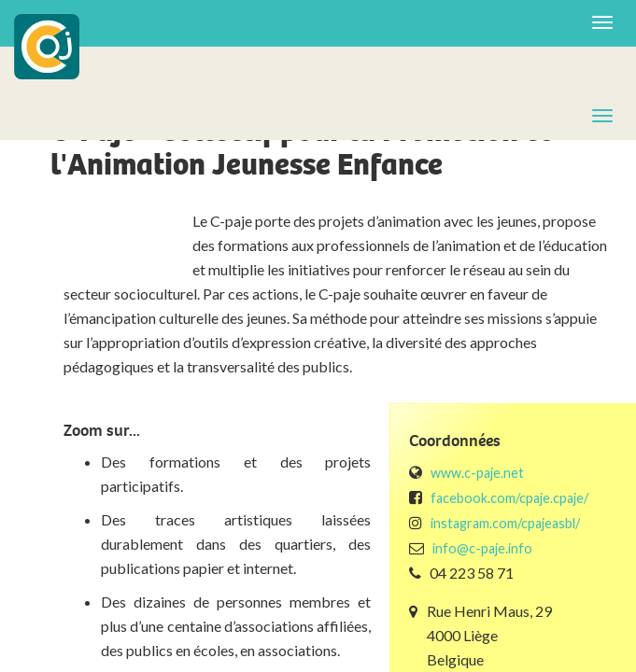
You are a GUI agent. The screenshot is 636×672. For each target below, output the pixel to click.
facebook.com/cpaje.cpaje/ (509, 498)
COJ (47, 47)
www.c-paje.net (477, 473)
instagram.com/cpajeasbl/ (505, 523)
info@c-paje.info (482, 548)
